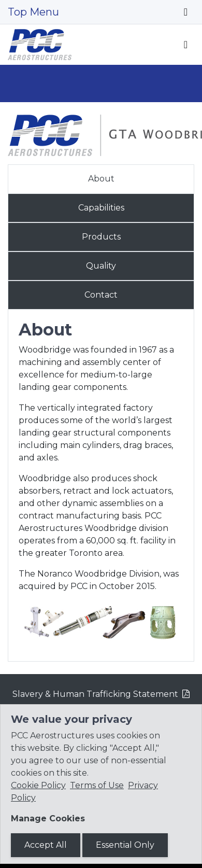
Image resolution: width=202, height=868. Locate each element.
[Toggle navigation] (186, 12)
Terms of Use (97, 785)
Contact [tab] (101, 295)
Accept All (46, 845)
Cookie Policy (38, 785)
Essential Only (125, 845)
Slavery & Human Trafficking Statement (95, 694)
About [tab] (101, 179)
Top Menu (33, 12)
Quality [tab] (101, 266)
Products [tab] (101, 237)
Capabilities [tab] (101, 208)
